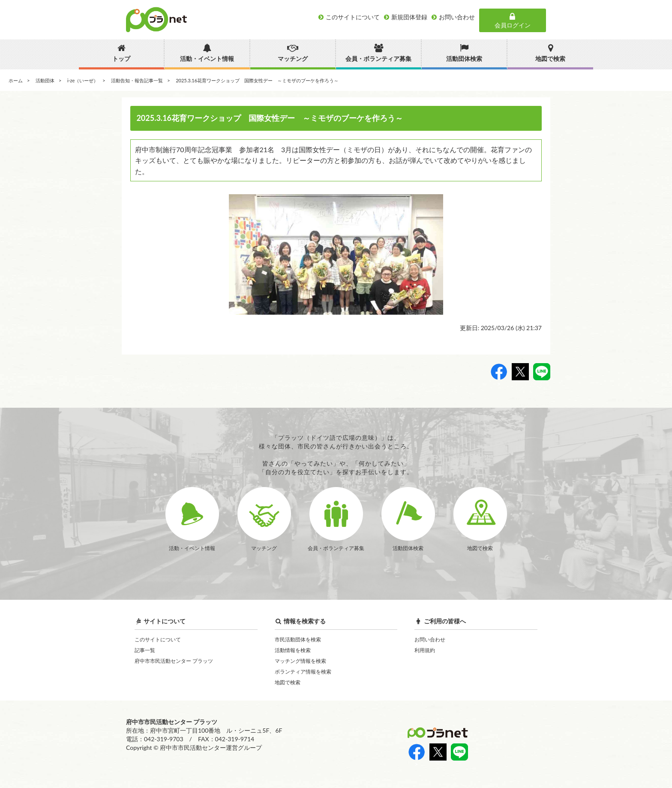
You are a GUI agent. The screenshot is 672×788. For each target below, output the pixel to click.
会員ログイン (513, 21)
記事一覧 (145, 650)
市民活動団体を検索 (298, 639)
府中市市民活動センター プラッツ (174, 661)
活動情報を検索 (293, 650)
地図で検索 (288, 682)
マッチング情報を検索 (300, 661)
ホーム (16, 80)
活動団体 (45, 80)
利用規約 (425, 650)
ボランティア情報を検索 (303, 672)
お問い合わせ (430, 639)
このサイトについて (158, 639)
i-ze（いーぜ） (83, 80)
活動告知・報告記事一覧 (137, 80)
